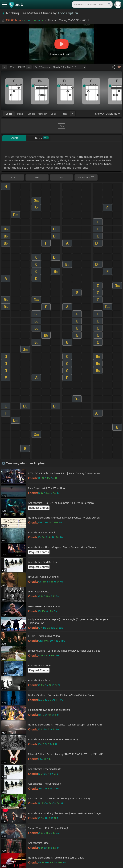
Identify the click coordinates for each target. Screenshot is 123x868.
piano (20, 114)
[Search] (109, 4)
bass (65, 114)
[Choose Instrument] (73, 114)
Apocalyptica (68, 13)
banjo (54, 114)
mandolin (42, 114)
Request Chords (39, 508)
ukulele (31, 114)
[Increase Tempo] (29, 67)
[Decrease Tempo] (4, 67)
